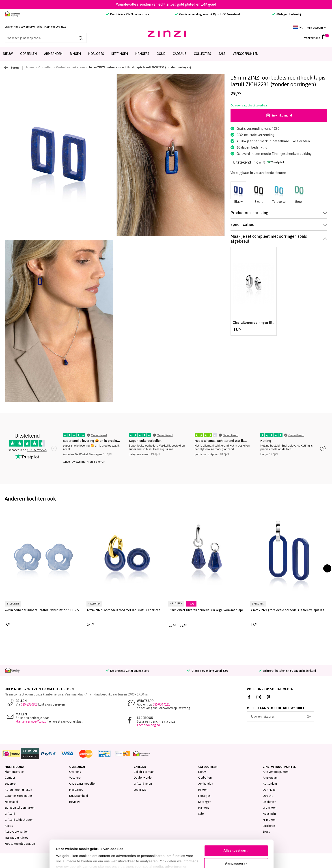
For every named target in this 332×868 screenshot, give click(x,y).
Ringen (203, 790)
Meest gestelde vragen (20, 844)
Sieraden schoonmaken (20, 808)
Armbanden (206, 784)
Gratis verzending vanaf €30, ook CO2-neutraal (207, 14)
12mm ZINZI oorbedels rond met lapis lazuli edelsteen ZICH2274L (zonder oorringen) (125, 610)
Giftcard (10, 814)
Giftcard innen (143, 784)
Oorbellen (205, 778)
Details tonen (67, 855)
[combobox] (46, 38)
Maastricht (269, 814)
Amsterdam (270, 778)
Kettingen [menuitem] (120, 54)
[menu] (166, 54)
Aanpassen (235, 843)
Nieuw (202, 772)
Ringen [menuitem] (75, 54)
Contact (10, 778)
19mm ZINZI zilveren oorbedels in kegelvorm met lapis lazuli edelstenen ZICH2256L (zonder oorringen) (207, 610)
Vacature (75, 778)
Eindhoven (269, 802)
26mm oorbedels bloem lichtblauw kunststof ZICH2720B (43, 610)
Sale (201, 814)
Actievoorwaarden (17, 832)
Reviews (75, 802)
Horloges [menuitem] (96, 54)
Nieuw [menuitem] (8, 54)
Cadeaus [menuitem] (180, 54)
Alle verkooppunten (276, 772)
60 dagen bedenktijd (287, 14)
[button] (317, 28)
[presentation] (327, 568)
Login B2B (140, 790)
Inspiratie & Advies (16, 838)
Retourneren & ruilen (18, 790)
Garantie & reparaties (18, 796)
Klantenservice (14, 772)
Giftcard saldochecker (19, 820)
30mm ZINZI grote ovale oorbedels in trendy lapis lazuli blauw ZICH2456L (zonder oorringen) (289, 610)
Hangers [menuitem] (142, 54)
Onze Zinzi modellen (83, 784)
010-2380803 (28, 27)
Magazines (76, 790)
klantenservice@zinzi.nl (32, 721)
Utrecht (268, 796)
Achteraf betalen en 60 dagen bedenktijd (287, 671)
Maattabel (11, 802)
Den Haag (269, 790)
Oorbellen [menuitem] (28, 54)
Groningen (270, 808)
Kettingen (205, 802)
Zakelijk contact (144, 772)
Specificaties (242, 224)
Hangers (204, 808)
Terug (12, 68)
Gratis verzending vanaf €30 (207, 671)
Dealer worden (143, 778)
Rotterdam (270, 784)
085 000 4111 (58, 27)
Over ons (75, 772)
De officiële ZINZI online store (128, 14)
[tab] (279, 213)
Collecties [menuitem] (202, 54)
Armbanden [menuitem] (53, 54)
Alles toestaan (235, 830)
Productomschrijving (249, 213)
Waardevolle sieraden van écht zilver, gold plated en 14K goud (166, 4)
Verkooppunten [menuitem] (246, 54)
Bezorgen (11, 784)
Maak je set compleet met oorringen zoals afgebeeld (269, 239)
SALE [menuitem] (222, 54)
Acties (9, 826)
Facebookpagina (148, 725)
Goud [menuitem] (161, 54)
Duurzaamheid (79, 796)
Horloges (204, 796)
